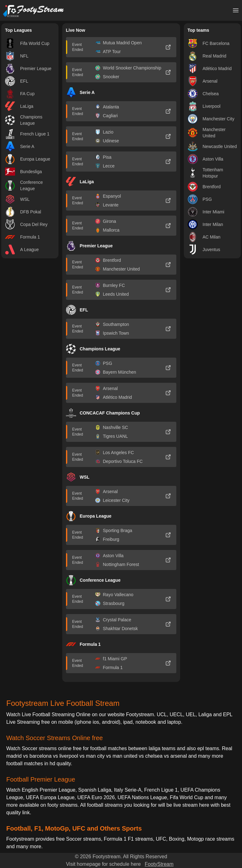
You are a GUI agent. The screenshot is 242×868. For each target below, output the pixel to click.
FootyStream (159, 864)
